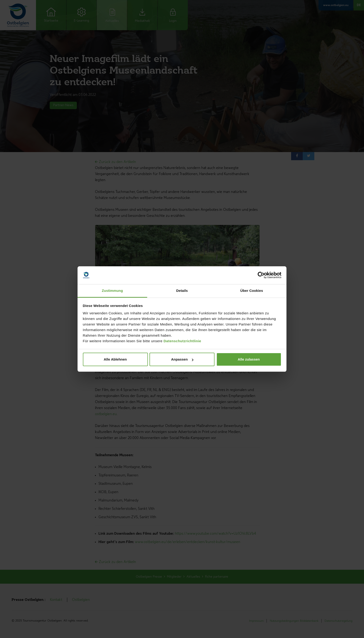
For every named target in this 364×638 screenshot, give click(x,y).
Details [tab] (182, 291)
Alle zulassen (249, 359)
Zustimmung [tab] (112, 291)
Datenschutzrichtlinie (182, 341)
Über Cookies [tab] (252, 291)
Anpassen (182, 359)
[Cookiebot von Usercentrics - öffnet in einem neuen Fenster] (261, 275)
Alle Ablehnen (115, 359)
